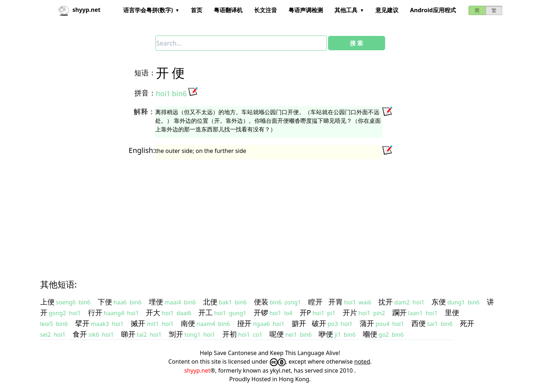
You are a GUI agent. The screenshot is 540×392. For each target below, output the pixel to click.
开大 (153, 312)
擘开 (82, 323)
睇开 (128, 334)
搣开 (138, 323)
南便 (188, 323)
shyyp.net (197, 370)
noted (362, 361)
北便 (210, 302)
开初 (230, 334)
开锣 (261, 312)
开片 (350, 312)
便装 (261, 302)
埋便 (156, 302)
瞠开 (315, 302)
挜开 (244, 323)
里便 (452, 312)
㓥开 (176, 334)
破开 (319, 323)
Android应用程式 (433, 10)
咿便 (326, 334)
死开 (467, 323)
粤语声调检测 (306, 10)
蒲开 (367, 323)
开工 (206, 312)
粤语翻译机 (228, 10)
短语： (145, 73)
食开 (80, 334)
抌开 (386, 302)
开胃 (336, 302)
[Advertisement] (257, 213)
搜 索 (356, 43)
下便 (105, 302)
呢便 (277, 334)
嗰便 (370, 334)
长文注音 (266, 10)
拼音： (145, 93)
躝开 (400, 312)
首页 (197, 10)
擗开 (299, 323)
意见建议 (387, 10)
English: (142, 150)
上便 (47, 302)
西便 (419, 323)
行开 (95, 312)
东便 (439, 302)
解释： (144, 111)
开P (305, 312)
